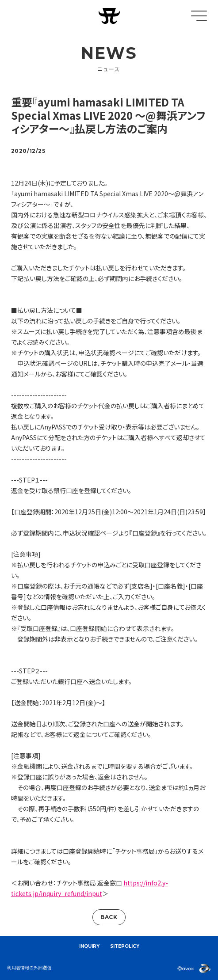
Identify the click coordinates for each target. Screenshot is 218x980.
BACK (109, 917)
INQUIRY (89, 946)
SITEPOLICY (125, 946)
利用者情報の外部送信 (29, 967)
